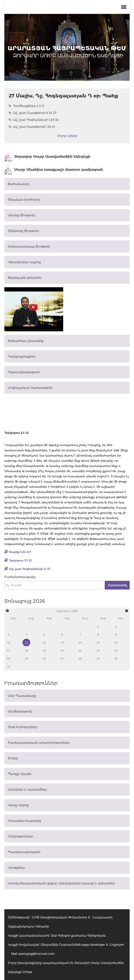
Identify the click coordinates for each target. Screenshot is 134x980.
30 (116, 659)
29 (98, 659)
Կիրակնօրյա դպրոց (24, 262)
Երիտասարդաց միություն (29, 246)
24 (8, 659)
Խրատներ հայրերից (24, 821)
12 (44, 643)
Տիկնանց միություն (23, 231)
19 (44, 651)
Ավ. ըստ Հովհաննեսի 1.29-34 (34, 120)
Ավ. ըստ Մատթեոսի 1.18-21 (32, 127)
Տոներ (13, 758)
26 (44, 659)
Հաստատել (117, 585)
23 (116, 651)
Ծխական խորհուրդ (24, 200)
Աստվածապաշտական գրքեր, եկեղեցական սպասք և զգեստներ (61, 883)
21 (80, 651)
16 (116, 643)
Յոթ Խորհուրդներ (23, 727)
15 (98, 643)
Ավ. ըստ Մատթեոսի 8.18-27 (33, 113)
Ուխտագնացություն (24, 372)
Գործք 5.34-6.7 (20, 552)
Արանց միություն (21, 215)
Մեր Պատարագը (22, 696)
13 (62, 643)
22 (98, 651)
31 (8, 667)
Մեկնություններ (20, 836)
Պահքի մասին (20, 774)
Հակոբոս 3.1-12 (20, 560)
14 (80, 643)
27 (62, 659)
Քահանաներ (19, 184)
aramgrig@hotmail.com (36, 954)
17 (8, 651)
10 (8, 643)
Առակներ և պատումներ (27, 790)
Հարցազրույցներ (22, 356)
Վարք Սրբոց (18, 805)
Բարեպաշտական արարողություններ (39, 743)
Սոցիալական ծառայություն (30, 388)
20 (62, 651)
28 (80, 659)
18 (26, 651)
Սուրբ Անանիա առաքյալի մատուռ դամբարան (54, 170)
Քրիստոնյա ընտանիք (26, 341)
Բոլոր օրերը (67, 136)
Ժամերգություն (20, 711)
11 (26, 643)
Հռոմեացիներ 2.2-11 (26, 106)
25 (26, 659)
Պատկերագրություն (24, 852)
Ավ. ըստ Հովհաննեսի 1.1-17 (30, 569)
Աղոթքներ (16, 868)
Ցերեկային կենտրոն (25, 278)
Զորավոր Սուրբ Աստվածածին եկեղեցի (47, 157)
